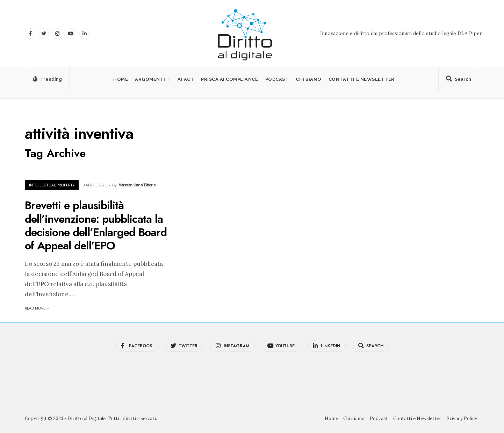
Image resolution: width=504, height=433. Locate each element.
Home (121, 79)
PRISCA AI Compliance (229, 79)
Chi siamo (309, 79)
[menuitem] (153, 79)
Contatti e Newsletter (362, 79)
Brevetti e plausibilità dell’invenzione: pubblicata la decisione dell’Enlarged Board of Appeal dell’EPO (96, 226)
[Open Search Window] (458, 80)
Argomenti (150, 79)
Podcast (277, 79)
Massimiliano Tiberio (137, 185)
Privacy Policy (462, 418)
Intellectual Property (52, 185)
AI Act (186, 79)
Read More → (38, 308)
